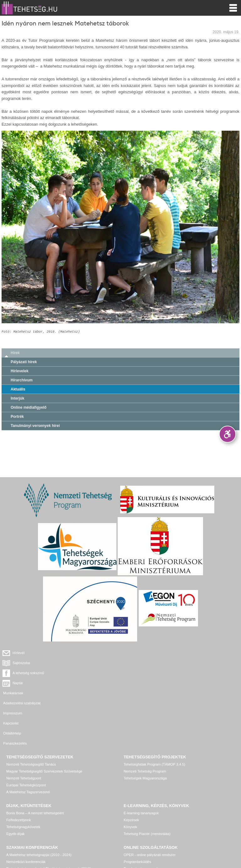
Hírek (15, 353)
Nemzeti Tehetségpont (24, 728)
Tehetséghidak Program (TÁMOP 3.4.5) (154, 714)
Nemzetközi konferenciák (26, 811)
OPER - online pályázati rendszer (150, 805)
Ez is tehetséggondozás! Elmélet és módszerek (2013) (49, 818)
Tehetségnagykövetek (23, 777)
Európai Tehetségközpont (26, 735)
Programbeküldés (137, 811)
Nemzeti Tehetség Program (145, 721)
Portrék (17, 417)
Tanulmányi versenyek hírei (35, 426)
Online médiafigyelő (29, 407)
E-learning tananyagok (141, 763)
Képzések (131, 770)
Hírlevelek (20, 371)
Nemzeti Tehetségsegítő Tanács (31, 714)
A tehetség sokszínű (28, 663)
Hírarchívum (22, 380)
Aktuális (18, 389)
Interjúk (17, 398)
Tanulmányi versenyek (141, 818)
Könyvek (130, 777)
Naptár (138, 663)
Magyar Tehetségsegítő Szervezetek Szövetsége (44, 721)
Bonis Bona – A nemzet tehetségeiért (35, 763)
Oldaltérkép (12, 693)
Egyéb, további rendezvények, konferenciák (40, 825)
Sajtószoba (142, 653)
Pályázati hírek (24, 362)
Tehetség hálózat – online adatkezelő (153, 825)
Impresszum (13, 683)
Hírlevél (19, 653)
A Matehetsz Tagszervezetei (28, 742)
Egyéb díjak (15, 783)
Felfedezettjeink (19, 770)
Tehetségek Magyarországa (145, 728)
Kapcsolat (131, 683)
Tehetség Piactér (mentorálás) (147, 783)
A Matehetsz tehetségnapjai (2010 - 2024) (39, 805)
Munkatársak (13, 673)
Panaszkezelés (135, 693)
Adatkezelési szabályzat (142, 673)
